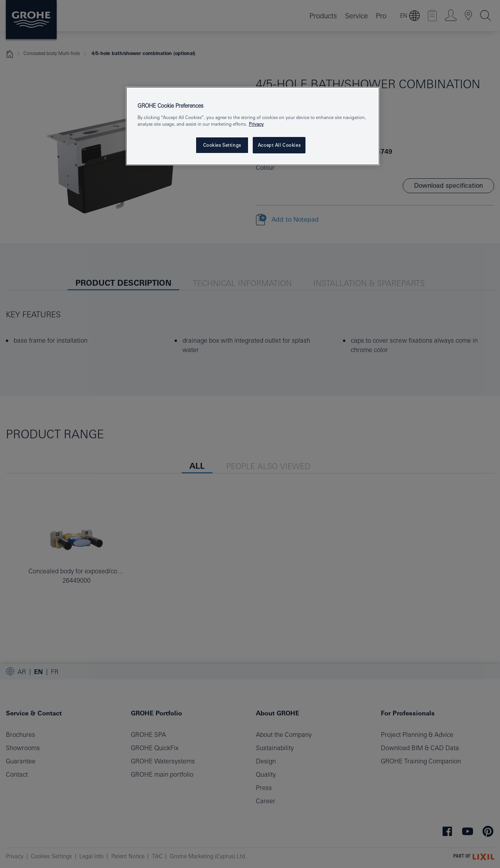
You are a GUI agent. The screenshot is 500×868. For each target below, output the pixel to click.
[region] (253, 126)
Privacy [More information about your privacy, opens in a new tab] (256, 124)
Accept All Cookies (279, 145)
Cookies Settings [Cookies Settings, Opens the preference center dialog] (222, 145)
